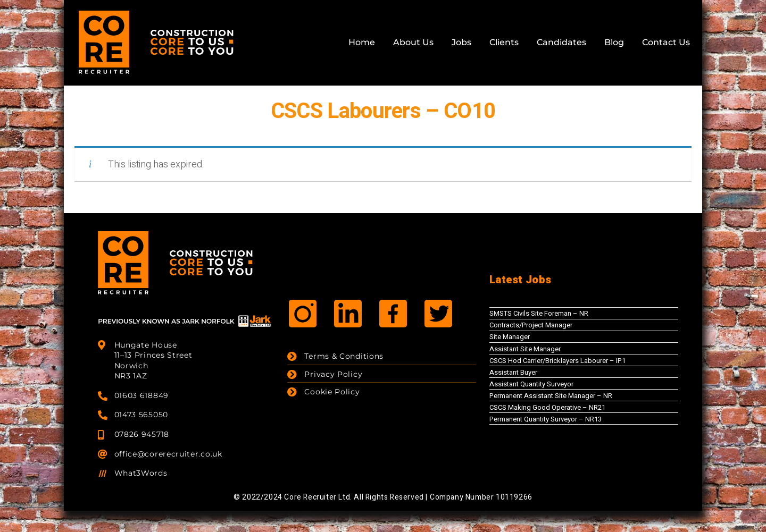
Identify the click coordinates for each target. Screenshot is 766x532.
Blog (614, 42)
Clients (504, 42)
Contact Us (666, 42)
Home (362, 42)
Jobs (461, 42)
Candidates (561, 42)
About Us (413, 42)
